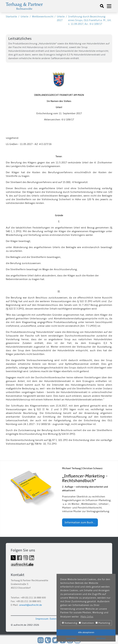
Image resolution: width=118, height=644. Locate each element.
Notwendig (70, 623)
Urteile (25, 17)
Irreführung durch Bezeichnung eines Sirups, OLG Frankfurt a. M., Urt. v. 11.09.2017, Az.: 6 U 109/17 (90, 20)
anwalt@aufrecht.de (31, 605)
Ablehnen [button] (101, 638)
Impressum (42, 619)
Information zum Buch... (80, 522)
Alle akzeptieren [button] (86, 632)
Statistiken (86, 623)
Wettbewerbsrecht (43, 17)
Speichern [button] (71, 638)
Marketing (103, 623)
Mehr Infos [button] (87, 617)
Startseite (11, 17)
